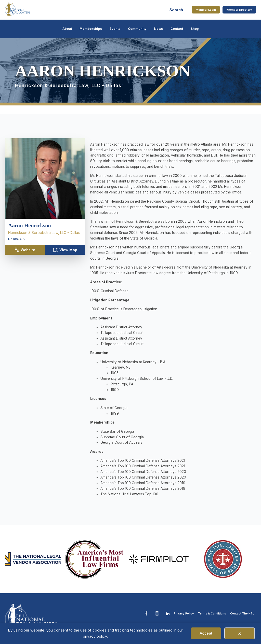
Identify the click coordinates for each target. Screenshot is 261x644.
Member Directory (239, 10)
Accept (206, 633)
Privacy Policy (184, 613)
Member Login (206, 10)
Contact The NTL (242, 613)
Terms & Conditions (212, 613)
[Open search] (177, 10)
